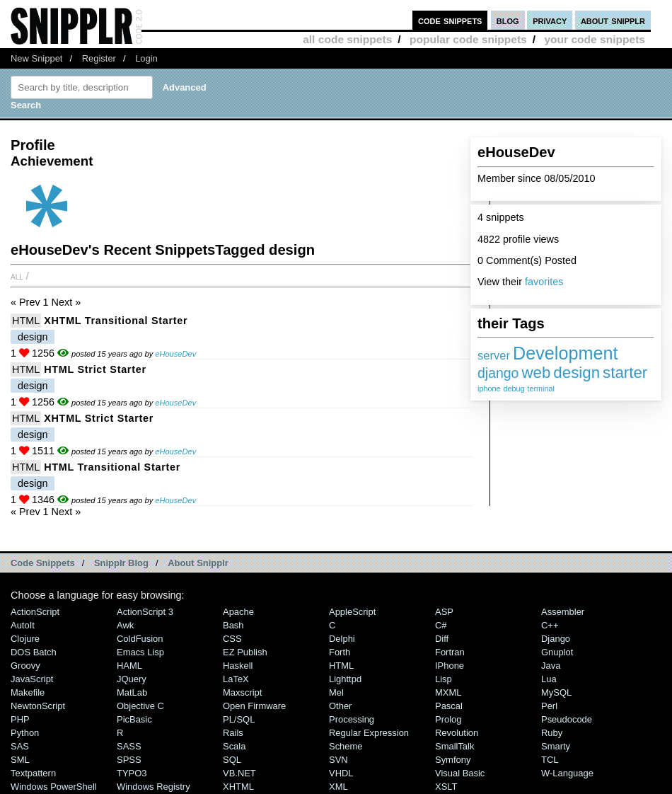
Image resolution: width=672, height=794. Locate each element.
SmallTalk (454, 746)
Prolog (448, 719)
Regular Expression (369, 733)
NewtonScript (38, 706)
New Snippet (36, 58)
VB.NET (239, 773)
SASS (129, 746)
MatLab (132, 692)
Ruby (552, 733)
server (494, 356)
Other (340, 706)
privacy (550, 20)
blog (508, 20)
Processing (352, 719)
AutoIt (23, 625)
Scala (234, 746)
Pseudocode (567, 719)
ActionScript (35, 612)
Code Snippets (43, 563)
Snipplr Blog (121, 563)
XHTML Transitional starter (116, 321)
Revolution (457, 733)
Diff (442, 639)
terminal (540, 389)
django (498, 373)
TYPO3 (132, 773)
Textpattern (33, 773)
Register (99, 58)
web (536, 373)
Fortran (450, 652)
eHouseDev (175, 354)
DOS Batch (34, 652)
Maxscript (242, 692)
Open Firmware (254, 706)
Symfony (453, 760)
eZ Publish (245, 652)
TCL (550, 760)
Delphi (342, 639)
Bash (233, 625)
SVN (338, 760)
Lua (549, 679)
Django (556, 639)
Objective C (140, 706)
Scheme (346, 746)
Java (551, 666)
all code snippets (347, 39)
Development (565, 353)
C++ (550, 625)
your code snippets (595, 39)
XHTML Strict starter (99, 418)
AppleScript (352, 612)
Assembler (563, 612)
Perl (549, 706)
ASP (444, 612)
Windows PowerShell (54, 787)
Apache (238, 612)
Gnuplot (557, 652)
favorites (544, 282)
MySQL (556, 692)
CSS (232, 639)
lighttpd (345, 679)
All (17, 276)
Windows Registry (153, 787)
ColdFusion (140, 639)
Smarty (556, 746)
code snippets (450, 20)
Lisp (444, 679)
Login (146, 58)
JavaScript (32, 679)
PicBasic (134, 719)
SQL (232, 760)
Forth (340, 652)
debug (514, 389)
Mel (336, 692)
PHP (20, 719)
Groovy (25, 666)
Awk (125, 625)
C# (441, 625)
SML (20, 760)
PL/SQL (239, 719)
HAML (129, 666)
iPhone (450, 666)
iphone (489, 389)
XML (338, 787)
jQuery (132, 679)
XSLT (446, 787)
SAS (20, 746)
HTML (26, 321)
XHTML (238, 787)
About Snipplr (198, 563)
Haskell (238, 666)
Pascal (449, 706)
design (577, 373)
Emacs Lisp (140, 652)
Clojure (25, 639)
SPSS (129, 760)
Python (25, 733)
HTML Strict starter (95, 369)
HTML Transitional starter (112, 467)
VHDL (341, 773)
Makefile (28, 692)
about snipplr (613, 20)
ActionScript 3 (145, 612)
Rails (233, 733)
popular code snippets (468, 39)
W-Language (567, 773)
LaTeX (236, 679)
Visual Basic (460, 773)
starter (625, 373)
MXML (448, 692)
